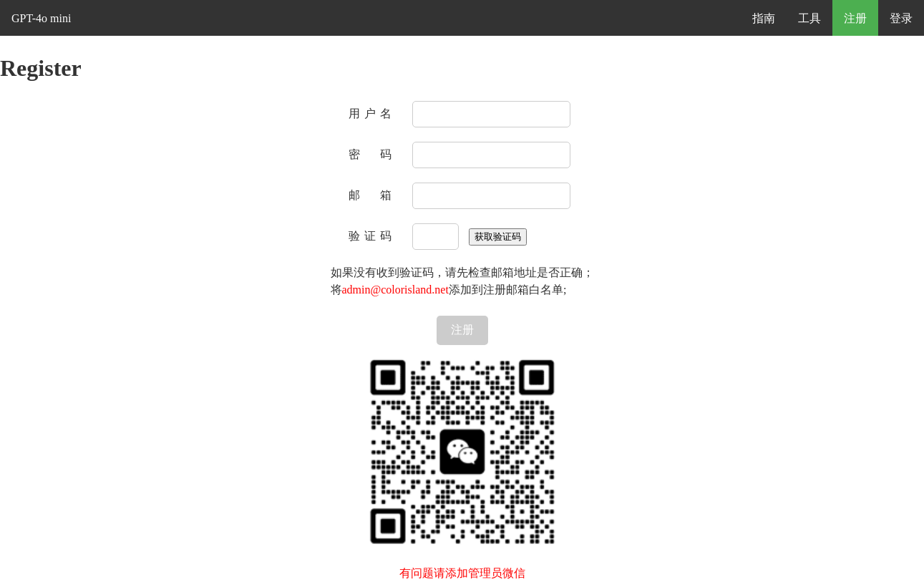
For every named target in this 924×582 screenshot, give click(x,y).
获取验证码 (498, 237)
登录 (901, 18)
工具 (809, 18)
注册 (855, 18)
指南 (764, 18)
